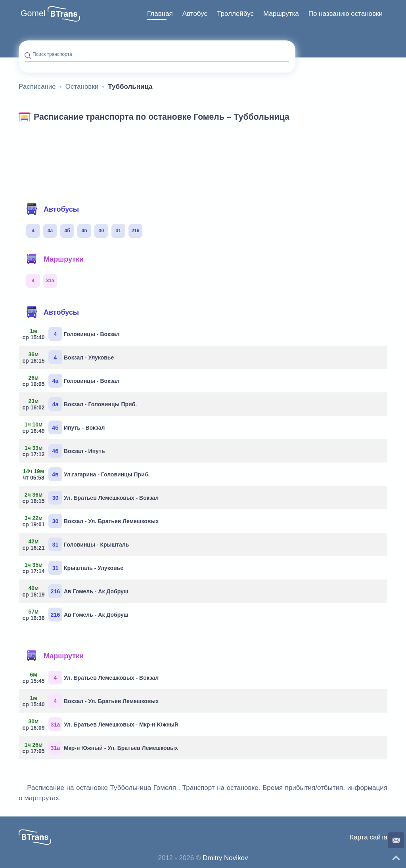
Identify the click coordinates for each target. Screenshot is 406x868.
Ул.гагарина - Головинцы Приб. (87, 474)
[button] (64, 14)
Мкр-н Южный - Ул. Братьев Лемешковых (101, 748)
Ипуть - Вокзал (65, 427)
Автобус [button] (195, 14)
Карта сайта (369, 837)
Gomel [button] (33, 13)
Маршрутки (55, 259)
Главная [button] (160, 14)
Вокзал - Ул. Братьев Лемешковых (92, 521)
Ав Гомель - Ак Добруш (76, 591)
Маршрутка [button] (281, 14)
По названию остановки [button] (346, 14)
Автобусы (52, 209)
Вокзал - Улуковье (69, 357)
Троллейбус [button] (235, 14)
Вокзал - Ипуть (65, 451)
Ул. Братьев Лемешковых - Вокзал (92, 498)
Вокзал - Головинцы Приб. (81, 404)
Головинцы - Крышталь (77, 544)
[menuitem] (160, 14)
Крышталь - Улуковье (74, 568)
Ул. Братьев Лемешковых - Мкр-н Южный (101, 724)
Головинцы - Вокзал (72, 334)
